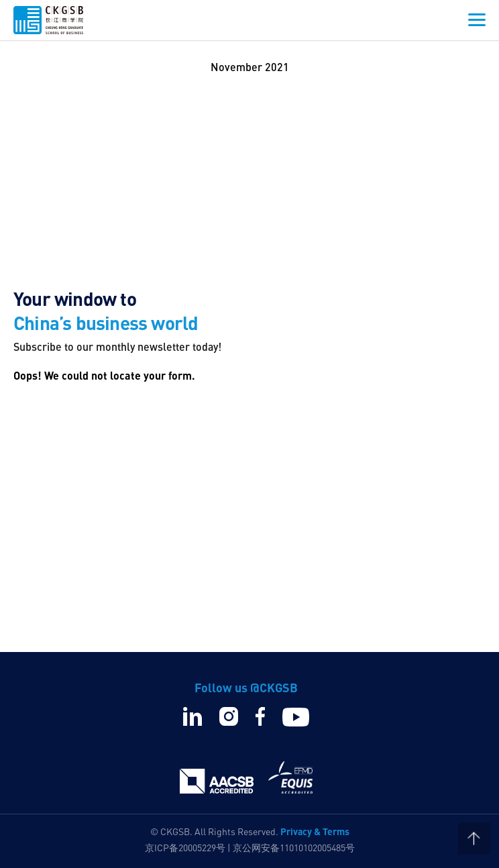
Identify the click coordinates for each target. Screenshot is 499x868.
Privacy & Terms (315, 831)
